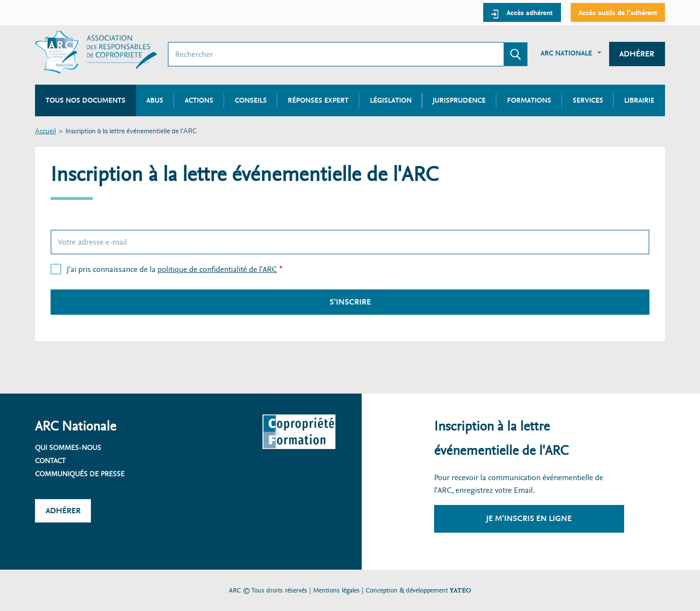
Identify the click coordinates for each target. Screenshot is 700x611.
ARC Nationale (566, 53)
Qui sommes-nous (68, 448)
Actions (199, 100)
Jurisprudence (459, 100)
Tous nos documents (86, 100)
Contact (50, 461)
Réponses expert (318, 100)
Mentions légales (336, 590)
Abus (155, 100)
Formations (529, 100)
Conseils (251, 100)
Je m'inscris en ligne (529, 518)
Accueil (45, 132)
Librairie (639, 100)
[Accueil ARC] (96, 52)
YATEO (460, 590)
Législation (391, 100)
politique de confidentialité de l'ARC (217, 269)
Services (588, 100)
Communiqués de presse (80, 474)
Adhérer (637, 54)
